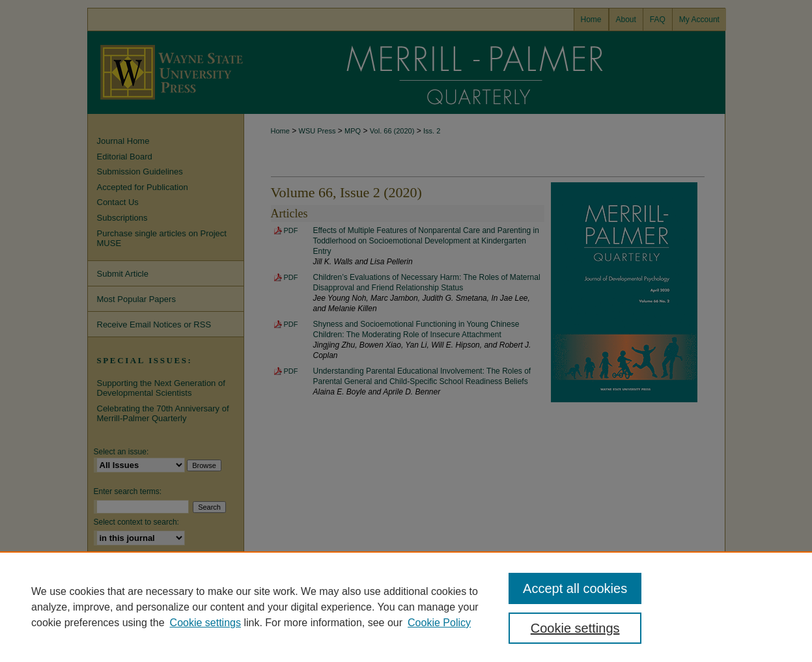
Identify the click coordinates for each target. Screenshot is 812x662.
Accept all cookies (575, 588)
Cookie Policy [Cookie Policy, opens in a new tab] (439, 623)
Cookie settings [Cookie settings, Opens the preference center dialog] (575, 628)
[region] (406, 607)
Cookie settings (205, 623)
